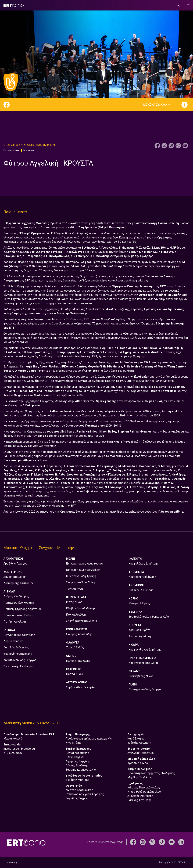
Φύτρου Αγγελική (140, 636)
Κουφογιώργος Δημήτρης (145, 650)
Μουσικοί (29, 150)
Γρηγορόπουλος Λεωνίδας (83, 570)
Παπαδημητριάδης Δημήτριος (23, 609)
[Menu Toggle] (188, 5)
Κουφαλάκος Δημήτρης (144, 564)
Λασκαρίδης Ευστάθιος (19, 583)
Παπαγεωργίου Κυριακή (19, 603)
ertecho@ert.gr (114, 842)
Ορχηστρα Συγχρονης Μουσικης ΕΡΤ (29, 145)
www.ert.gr (12, 862)
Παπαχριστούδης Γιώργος (146, 689)
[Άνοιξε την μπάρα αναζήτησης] (178, 5)
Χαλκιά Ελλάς (75, 647)
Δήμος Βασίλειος (15, 577)
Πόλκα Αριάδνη (76, 615)
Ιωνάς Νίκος (74, 602)
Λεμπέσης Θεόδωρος (142, 577)
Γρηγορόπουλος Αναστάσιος (84, 564)
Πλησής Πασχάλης (78, 661)
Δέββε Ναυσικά (14, 641)
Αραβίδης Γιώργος (15, 564)
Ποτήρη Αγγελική (15, 622)
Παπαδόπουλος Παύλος (19, 615)
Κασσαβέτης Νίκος (141, 676)
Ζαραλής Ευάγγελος (16, 647)
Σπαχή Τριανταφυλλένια (82, 621)
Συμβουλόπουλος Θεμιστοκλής (149, 617)
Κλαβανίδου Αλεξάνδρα (81, 608)
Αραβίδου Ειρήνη (139, 630)
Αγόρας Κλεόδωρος (16, 596)
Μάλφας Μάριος (139, 603)
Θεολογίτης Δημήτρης (18, 654)
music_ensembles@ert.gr (20, 749)
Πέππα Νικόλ (75, 674)
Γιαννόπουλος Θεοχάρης (19, 635)
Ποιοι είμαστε (12, 150)
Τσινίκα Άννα (74, 589)
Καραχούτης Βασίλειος (144, 663)
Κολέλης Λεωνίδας (141, 590)
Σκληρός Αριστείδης (79, 634)
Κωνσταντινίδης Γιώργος (20, 660)
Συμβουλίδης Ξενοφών (81, 687)
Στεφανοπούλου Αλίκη (81, 582)
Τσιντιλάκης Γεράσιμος (19, 666)
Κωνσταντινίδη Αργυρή (81, 576)
